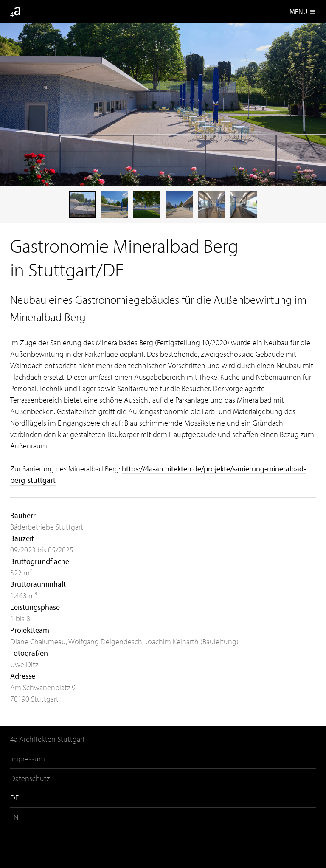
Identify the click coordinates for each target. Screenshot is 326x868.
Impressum (28, 759)
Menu (303, 11)
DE (14, 798)
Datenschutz (30, 778)
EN (14, 817)
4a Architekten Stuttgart (48, 739)
